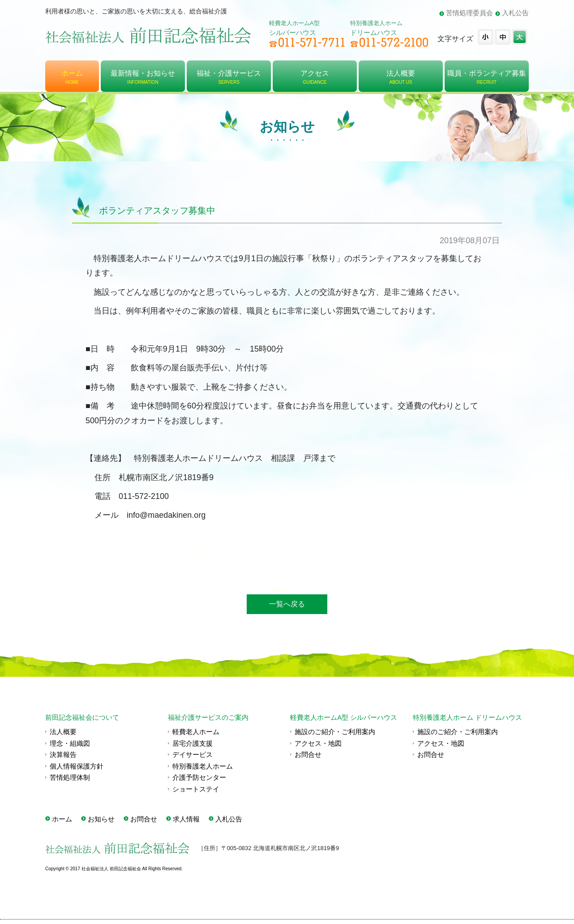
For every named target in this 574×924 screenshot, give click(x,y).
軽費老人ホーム (196, 732)
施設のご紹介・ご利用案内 (335, 732)
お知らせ (101, 819)
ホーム (62, 819)
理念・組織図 (70, 743)
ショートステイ (196, 789)
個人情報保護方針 (77, 766)
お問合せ (308, 754)
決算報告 (63, 754)
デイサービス (193, 754)
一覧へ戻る (287, 604)
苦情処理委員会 (469, 13)
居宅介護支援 (193, 743)
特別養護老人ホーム (203, 766)
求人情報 (186, 819)
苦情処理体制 (70, 777)
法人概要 (63, 732)
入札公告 (515, 13)
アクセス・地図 (318, 743)
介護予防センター (199, 777)
